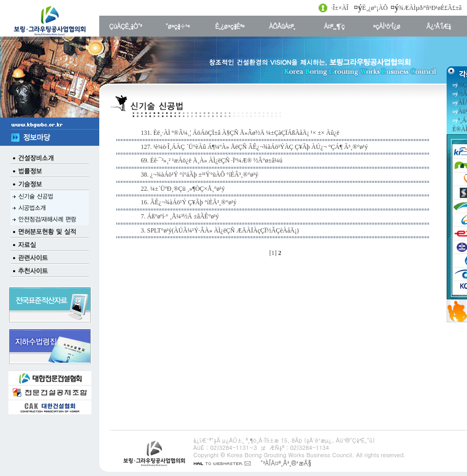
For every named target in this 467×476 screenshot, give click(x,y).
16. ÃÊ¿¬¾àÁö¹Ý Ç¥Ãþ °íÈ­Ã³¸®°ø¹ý (189, 202)
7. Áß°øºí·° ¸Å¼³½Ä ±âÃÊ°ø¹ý (180, 216)
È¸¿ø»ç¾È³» (230, 26)
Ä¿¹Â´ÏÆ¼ (439, 26)
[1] (273, 253)
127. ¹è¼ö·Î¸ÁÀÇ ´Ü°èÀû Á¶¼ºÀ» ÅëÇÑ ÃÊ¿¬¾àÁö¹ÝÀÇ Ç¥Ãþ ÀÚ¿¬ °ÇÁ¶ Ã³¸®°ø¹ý (255, 147)
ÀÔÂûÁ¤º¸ (282, 26)
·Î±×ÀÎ (340, 8)
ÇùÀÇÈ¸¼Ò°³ (125, 26)
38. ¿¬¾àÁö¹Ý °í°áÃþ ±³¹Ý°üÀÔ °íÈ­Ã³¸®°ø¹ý (200, 175)
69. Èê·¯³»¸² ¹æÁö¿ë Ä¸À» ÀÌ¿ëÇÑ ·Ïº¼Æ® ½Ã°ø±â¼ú (212, 160)
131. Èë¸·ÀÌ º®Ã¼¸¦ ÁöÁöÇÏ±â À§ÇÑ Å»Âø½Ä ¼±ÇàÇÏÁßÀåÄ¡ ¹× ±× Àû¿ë (240, 133)
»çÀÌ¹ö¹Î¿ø (387, 26)
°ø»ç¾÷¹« (178, 26)
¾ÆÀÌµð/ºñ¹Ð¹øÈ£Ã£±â (430, 8)
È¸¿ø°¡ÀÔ (375, 8)
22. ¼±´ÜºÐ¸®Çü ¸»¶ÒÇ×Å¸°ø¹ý (183, 189)
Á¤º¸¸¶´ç (334, 26)
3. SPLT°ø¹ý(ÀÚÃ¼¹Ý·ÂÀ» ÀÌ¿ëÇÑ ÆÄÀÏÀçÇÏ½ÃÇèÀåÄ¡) (220, 230)
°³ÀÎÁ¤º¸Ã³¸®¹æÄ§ (286, 463)
